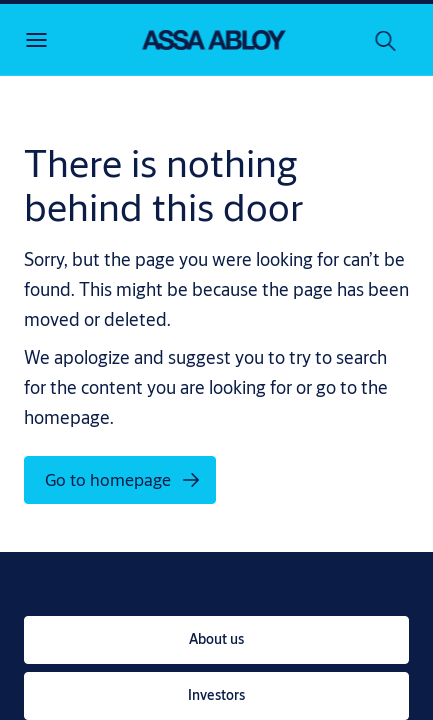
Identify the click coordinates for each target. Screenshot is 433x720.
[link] (216, 640)
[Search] (386, 40)
